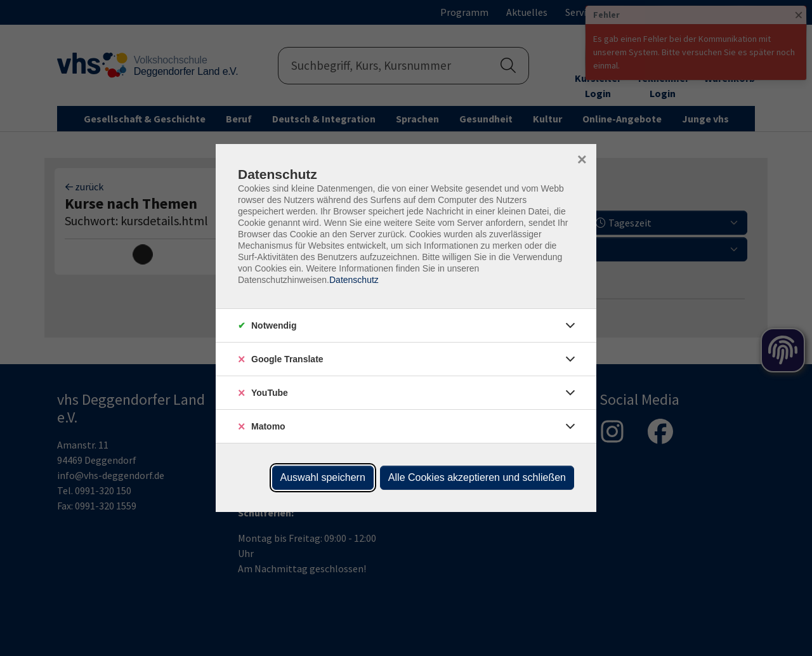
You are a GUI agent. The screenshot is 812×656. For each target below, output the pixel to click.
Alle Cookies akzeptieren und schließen (477, 477)
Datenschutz (354, 280)
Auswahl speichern (323, 477)
